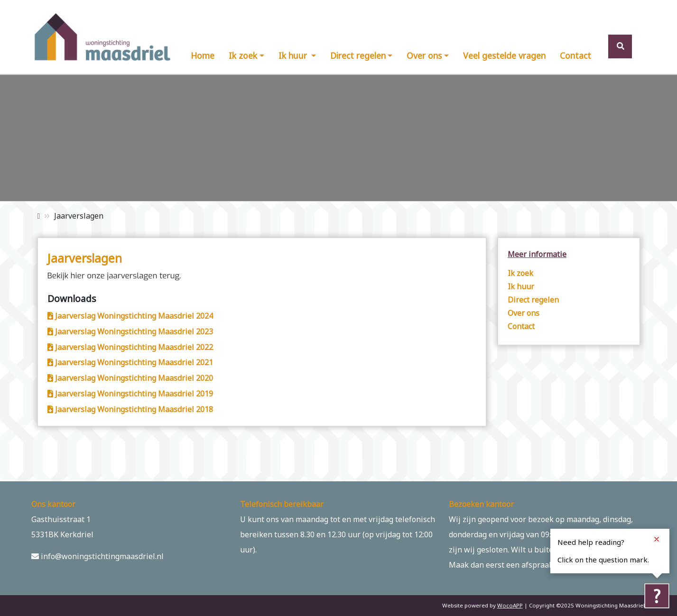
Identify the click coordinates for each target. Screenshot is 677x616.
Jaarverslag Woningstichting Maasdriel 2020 (130, 378)
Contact (575, 55)
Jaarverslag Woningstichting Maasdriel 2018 (130, 409)
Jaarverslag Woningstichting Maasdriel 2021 (130, 362)
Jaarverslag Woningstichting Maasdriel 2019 (130, 394)
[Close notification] (657, 539)
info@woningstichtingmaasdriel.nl (97, 556)
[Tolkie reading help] (657, 596)
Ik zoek (243, 55)
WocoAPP (510, 605)
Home (203, 55)
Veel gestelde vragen (504, 55)
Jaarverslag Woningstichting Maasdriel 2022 (130, 347)
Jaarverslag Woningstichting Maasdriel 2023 (130, 331)
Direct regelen (358, 55)
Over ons (424, 55)
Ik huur (294, 55)
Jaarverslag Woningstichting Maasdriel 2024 (130, 316)
